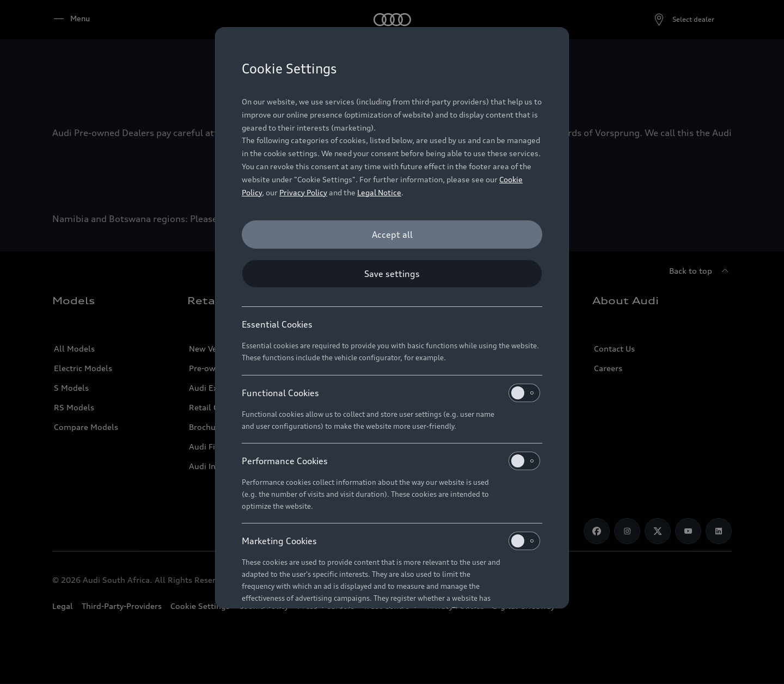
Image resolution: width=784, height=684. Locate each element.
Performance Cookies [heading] (391, 461)
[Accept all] (392, 235)
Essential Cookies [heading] (277, 324)
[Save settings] (392, 274)
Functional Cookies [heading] (391, 393)
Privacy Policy (303, 192)
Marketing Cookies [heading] (391, 541)
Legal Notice (379, 192)
